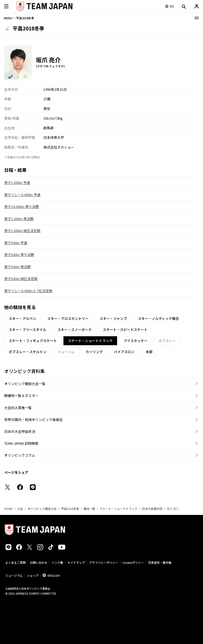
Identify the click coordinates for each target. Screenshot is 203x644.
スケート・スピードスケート (125, 330)
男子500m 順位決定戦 (21, 279)
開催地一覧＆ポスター (21, 396)
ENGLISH (54, 575)
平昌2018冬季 (70, 509)
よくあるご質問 (15, 562)
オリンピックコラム (20, 455)
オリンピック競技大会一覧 (25, 384)
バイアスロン (124, 352)
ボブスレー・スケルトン (28, 352)
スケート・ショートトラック (119, 509)
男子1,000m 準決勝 (19, 219)
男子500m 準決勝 (17, 267)
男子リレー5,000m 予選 (22, 195)
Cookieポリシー (133, 562)
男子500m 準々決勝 (19, 255)
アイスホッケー (136, 341)
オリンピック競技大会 (42, 509)
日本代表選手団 (152, 509)
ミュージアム (14, 575)
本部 (149, 352)
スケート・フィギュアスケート (33, 341)
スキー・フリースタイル (27, 330)
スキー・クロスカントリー (68, 318)
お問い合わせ (39, 562)
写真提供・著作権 (160, 562)
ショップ (33, 575)
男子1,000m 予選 (17, 183)
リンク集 (57, 562)
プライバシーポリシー (104, 562)
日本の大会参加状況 (20, 431)
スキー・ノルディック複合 (158, 318)
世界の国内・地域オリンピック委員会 (33, 420)
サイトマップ (76, 562)
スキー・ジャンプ (113, 318)
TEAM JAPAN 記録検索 (21, 443)
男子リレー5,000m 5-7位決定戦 (28, 291)
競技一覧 (89, 509)
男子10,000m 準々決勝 (22, 207)
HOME (8, 509)
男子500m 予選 (16, 243)
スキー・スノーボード (75, 330)
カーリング (94, 352)
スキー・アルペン (22, 318)
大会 (20, 509)
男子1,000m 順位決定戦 (22, 231)
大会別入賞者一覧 (18, 408)
